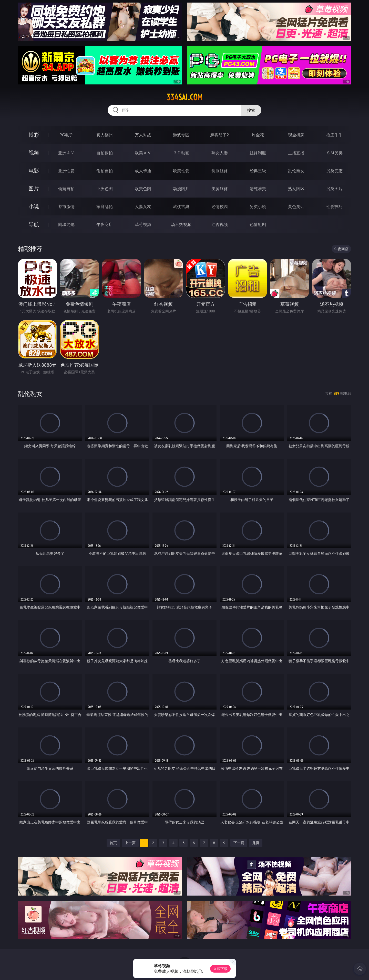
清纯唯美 (258, 189)
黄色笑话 (296, 206)
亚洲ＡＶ (66, 153)
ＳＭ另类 (334, 153)
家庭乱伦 (105, 206)
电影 (34, 171)
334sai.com (184, 97)
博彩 (34, 135)
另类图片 (334, 189)
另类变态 (334, 171)
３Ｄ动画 (181, 153)
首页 (113, 843)
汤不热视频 (181, 224)
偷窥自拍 (66, 189)
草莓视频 (143, 224)
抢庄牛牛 (334, 135)
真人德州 (105, 135)
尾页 (256, 843)
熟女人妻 (220, 153)
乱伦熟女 (296, 171)
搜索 (251, 110)
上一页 (130, 843)
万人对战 (143, 135)
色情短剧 (258, 224)
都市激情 (66, 206)
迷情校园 (220, 206)
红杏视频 (220, 224)
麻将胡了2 (219, 135)
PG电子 (66, 135)
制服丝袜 (220, 171)
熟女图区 (296, 189)
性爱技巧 (334, 206)
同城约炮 (66, 224)
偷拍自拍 (105, 171)
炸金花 (258, 135)
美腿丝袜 (220, 189)
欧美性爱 (181, 171)
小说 (34, 206)
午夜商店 (105, 224)
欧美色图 (143, 189)
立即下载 (220, 969)
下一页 (239, 843)
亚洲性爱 (66, 171)
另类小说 (258, 206)
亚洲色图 (105, 189)
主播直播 (296, 153)
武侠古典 (181, 206)
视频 (34, 153)
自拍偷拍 (105, 153)
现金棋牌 (296, 135)
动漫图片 (181, 189)
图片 (34, 188)
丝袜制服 (258, 153)
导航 (34, 224)
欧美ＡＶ (143, 153)
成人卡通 (143, 171)
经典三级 (258, 171)
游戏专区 (181, 135)
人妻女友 (143, 206)
